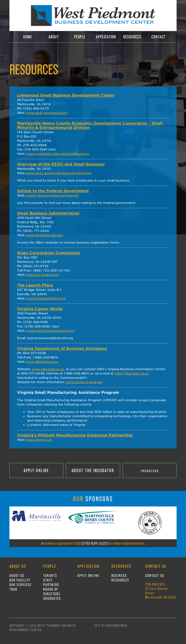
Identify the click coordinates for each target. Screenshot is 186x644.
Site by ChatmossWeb (111, 625)
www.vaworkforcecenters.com (50, 331)
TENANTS (50, 575)
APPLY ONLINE (36, 470)
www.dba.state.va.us (42, 362)
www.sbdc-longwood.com (47, 113)
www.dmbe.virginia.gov (84, 382)
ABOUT (54, 37)
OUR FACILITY (20, 580)
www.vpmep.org (39, 440)
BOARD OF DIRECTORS (52, 591)
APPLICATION (106, 37)
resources (150, 470)
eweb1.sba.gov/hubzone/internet (52, 195)
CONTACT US (155, 575)
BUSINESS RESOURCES (120, 578)
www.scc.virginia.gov (42, 275)
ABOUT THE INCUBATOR (93, 470)
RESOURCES (132, 37)
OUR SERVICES (20, 585)
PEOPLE (80, 37)
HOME (28, 37)
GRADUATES (52, 598)
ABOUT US (17, 575)
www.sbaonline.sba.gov (45, 235)
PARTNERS (51, 585)
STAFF (48, 580)
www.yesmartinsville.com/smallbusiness (58, 154)
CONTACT (158, 37)
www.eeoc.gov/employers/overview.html (59, 173)
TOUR (13, 589)
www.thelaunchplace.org (46, 298)
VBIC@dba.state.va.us (131, 373)
